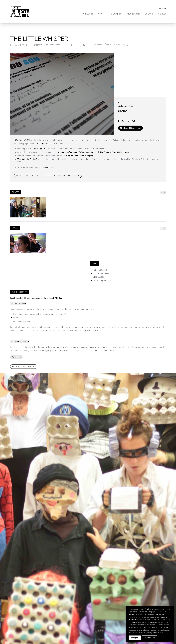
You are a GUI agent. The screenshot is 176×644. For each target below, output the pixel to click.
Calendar (149, 14)
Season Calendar (130, 128)
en (165, 8)
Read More (16, 357)
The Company (115, 14)
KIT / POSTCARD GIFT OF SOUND (28, 176)
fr (160, 8)
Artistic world (133, 14)
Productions (87, 14)
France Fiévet (47, 168)
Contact (162, 14)
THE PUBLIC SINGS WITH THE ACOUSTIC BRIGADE (62, 176)
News (101, 14)
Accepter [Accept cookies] (135, 638)
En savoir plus (150, 638)
